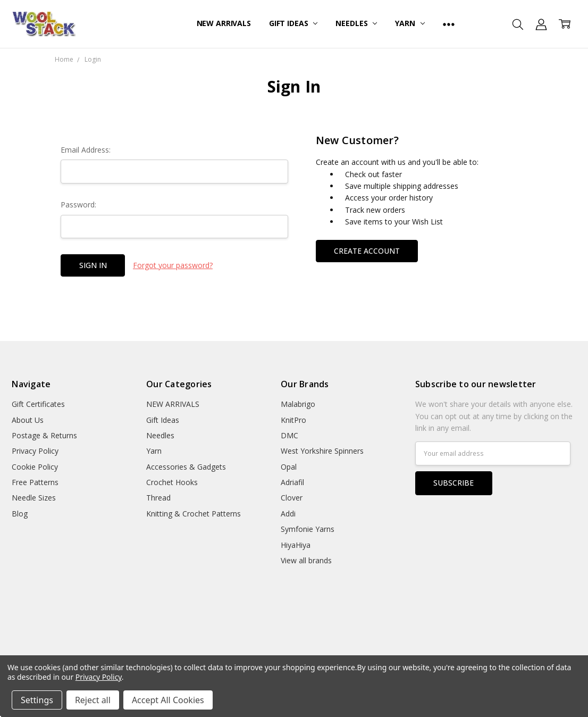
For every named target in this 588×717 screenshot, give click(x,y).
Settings (37, 700)
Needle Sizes (34, 498)
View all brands (306, 560)
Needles (356, 23)
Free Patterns (35, 482)
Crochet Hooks (172, 482)
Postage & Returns (44, 435)
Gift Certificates (38, 404)
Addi (288, 514)
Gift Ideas (293, 23)
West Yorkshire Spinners (322, 451)
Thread (158, 498)
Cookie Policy (35, 467)
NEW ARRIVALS (224, 23)
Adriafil (292, 482)
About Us (28, 420)
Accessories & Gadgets (186, 467)
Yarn (410, 23)
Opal (289, 467)
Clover (292, 498)
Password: (78, 205)
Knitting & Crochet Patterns (194, 514)
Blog (20, 514)
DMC (289, 435)
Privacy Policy (35, 451)
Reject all (93, 700)
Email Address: (86, 150)
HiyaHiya (296, 545)
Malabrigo (298, 404)
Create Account (367, 251)
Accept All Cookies (168, 700)
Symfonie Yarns (308, 529)
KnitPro (293, 420)
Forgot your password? (173, 265)
